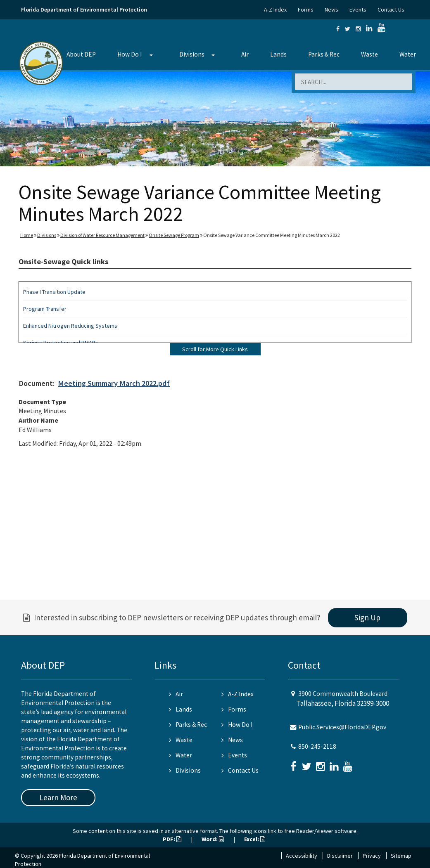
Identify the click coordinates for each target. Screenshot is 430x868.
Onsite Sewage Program (174, 235)
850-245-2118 (317, 746)
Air (245, 54)
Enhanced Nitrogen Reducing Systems (70, 326)
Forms (306, 9)
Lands (278, 54)
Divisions (192, 54)
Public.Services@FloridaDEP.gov (342, 727)
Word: (213, 839)
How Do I (129, 54)
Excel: (255, 839)
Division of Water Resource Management (102, 235)
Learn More (58, 797)
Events (358, 9)
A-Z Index (275, 9)
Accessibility (302, 856)
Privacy (372, 856)
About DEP (81, 54)
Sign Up (367, 617)
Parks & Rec (324, 54)
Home (27, 235)
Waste (369, 54)
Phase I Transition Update (54, 292)
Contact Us (391, 9)
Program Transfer (45, 309)
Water (408, 54)
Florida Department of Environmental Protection (84, 9)
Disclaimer (340, 856)
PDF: (172, 839)
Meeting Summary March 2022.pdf (114, 383)
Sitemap (401, 856)
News (331, 9)
